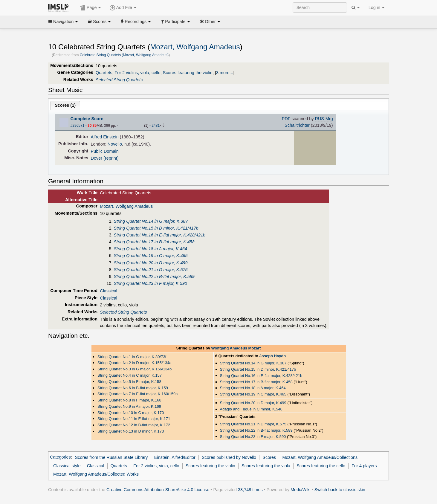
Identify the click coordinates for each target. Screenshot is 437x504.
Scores (99, 22)
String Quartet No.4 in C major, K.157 (130, 375)
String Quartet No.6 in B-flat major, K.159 (133, 388)
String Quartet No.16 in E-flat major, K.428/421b (159, 235)
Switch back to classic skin (340, 490)
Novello (115, 144)
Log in (376, 7)
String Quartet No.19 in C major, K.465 (150, 256)
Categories (60, 457)
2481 (156, 126)
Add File (123, 8)
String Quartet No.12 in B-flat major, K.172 (134, 425)
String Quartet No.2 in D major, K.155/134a (135, 363)
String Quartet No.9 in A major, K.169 (129, 406)
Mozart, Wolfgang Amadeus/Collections (320, 457)
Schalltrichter (297, 125)
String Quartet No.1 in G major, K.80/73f (132, 357)
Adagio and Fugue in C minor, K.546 (251, 409)
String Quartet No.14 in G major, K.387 (151, 221)
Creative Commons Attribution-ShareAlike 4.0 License (158, 490)
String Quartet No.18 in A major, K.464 (150, 249)
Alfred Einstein (105, 137)
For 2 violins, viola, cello (137, 73)
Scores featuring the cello (321, 466)
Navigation (63, 22)
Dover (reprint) (105, 158)
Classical (109, 291)
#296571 (78, 126)
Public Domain (105, 151)
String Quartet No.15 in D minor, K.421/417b (156, 228)
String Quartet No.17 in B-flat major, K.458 (154, 242)
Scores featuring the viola (266, 466)
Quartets (104, 73)
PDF (286, 119)
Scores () (65, 105)
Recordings (136, 22)
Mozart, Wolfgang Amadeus (195, 47)
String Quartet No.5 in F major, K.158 (129, 382)
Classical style (67, 466)
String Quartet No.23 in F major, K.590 (150, 283)
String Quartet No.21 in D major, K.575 (150, 270)
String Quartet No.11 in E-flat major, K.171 (134, 419)
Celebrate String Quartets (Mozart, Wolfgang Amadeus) (124, 55)
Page (91, 8)
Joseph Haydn (273, 356)
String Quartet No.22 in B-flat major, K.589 (154, 277)
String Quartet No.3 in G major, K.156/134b (135, 369)
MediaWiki (301, 490)
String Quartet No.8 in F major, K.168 (129, 400)
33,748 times (250, 490)
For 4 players (364, 466)
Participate (175, 22)
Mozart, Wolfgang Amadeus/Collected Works (96, 474)
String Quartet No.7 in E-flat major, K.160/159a (138, 394)
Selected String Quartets (119, 80)
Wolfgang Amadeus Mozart (236, 348)
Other (210, 22)
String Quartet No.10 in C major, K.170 (131, 413)
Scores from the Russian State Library (111, 457)
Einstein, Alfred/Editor (175, 457)
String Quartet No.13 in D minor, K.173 (131, 431)
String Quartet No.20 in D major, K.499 (150, 263)
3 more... (225, 73)
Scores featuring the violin (188, 73)
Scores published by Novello (229, 457)
